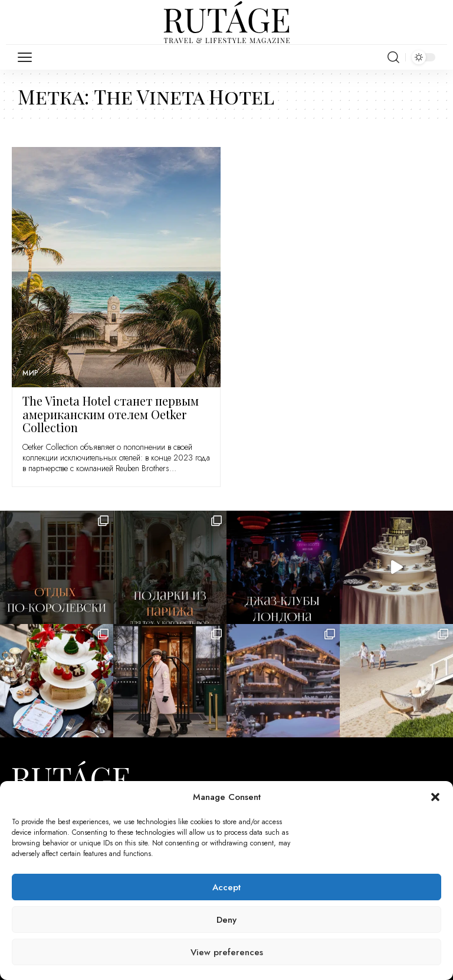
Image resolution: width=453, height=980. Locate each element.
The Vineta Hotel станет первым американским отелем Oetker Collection (111, 414)
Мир (31, 373)
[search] (393, 57)
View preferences (227, 952)
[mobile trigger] (28, 57)
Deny (226, 920)
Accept (226, 887)
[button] (435, 797)
